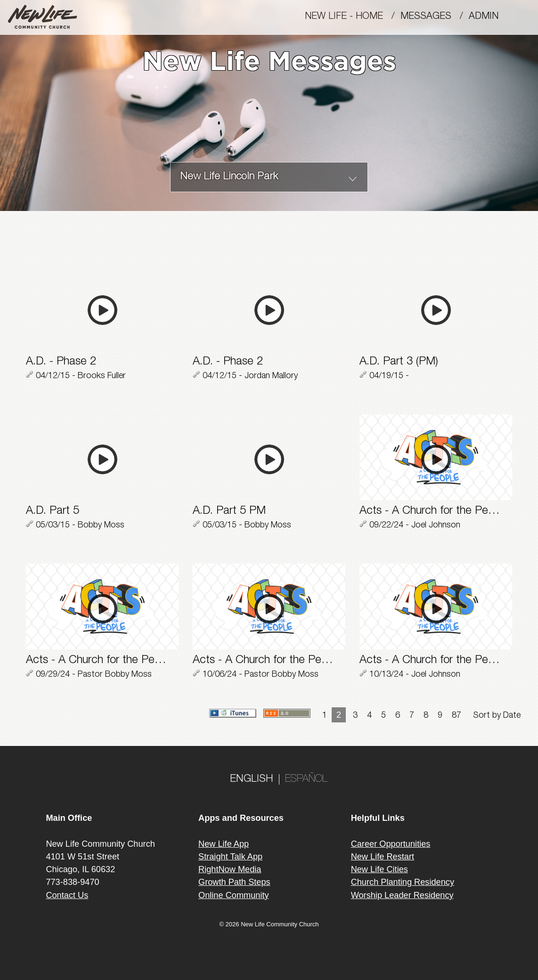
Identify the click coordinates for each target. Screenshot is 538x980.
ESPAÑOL (306, 779)
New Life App (224, 844)
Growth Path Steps (234, 882)
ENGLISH (252, 779)
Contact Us (67, 895)
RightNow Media (230, 869)
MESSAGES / (435, 17)
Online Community (234, 895)
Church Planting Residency (403, 882)
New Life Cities (379, 869)
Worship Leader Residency (402, 895)
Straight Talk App (230, 857)
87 (456, 716)
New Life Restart (383, 857)
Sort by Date (497, 716)
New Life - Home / (353, 17)
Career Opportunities (391, 844)
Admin (488, 17)
